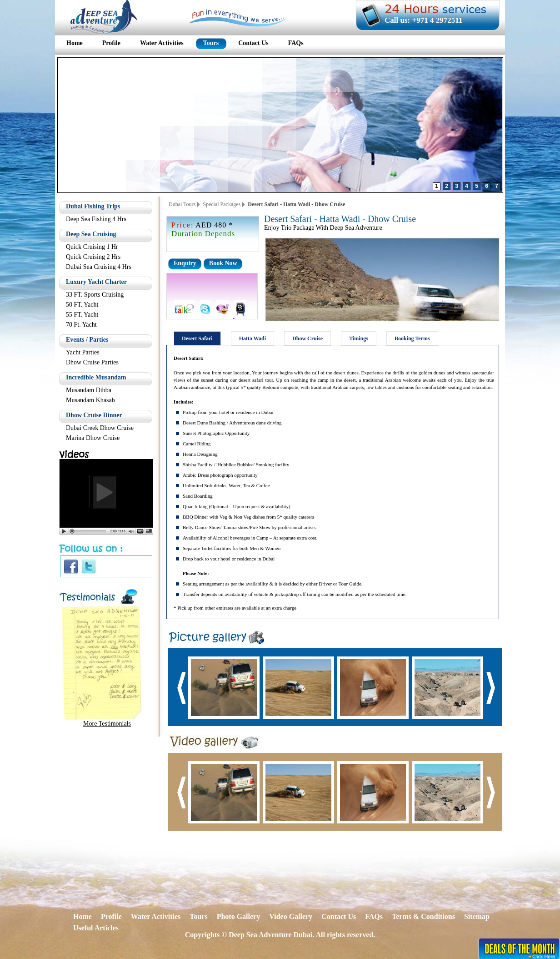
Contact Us (339, 916)
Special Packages (222, 204)
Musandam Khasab (90, 400)
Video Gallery (291, 916)
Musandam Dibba (89, 390)
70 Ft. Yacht (81, 325)
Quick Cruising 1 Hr (92, 247)
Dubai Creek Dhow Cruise (100, 428)
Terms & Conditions (423, 916)
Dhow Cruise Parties (92, 362)
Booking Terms (412, 338)
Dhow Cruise (307, 338)
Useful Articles (96, 928)
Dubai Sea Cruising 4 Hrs (99, 267)
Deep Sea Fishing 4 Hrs (96, 219)
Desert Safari (197, 338)
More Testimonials (107, 724)
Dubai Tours (182, 204)
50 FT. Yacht (82, 305)
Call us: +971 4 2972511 (423, 20)
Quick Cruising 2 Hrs (93, 257)
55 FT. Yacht (82, 315)
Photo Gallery (239, 916)
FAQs (374, 916)
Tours (198, 916)
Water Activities (156, 916)
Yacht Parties (83, 352)
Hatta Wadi (252, 338)
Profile (111, 916)
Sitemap (477, 916)
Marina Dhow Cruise (93, 438)
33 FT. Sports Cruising (95, 295)
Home (82, 916)
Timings (359, 338)
